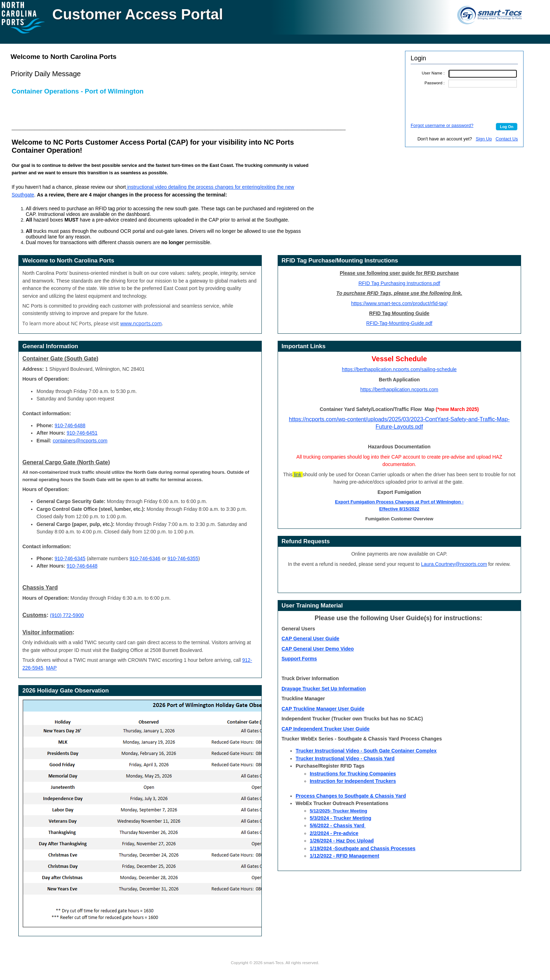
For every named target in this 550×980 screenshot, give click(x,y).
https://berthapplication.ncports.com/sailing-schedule (399, 369)
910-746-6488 (70, 425)
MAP (51, 668)
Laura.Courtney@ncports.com (454, 564)
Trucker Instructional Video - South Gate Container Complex (366, 751)
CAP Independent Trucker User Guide (325, 729)
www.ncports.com (141, 323)
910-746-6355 (183, 558)
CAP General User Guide (310, 639)
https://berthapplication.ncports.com (399, 389)
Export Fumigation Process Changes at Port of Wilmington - (399, 502)
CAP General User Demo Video (318, 649)
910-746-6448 (82, 566)
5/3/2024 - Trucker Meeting (340, 818)
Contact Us (507, 139)
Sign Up (484, 139)
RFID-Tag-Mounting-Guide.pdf (399, 323)
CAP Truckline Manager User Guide (323, 709)
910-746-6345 (70, 558)
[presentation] (464, 105)
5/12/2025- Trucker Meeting (339, 811)
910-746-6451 (82, 433)
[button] (507, 127)
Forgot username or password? (442, 125)
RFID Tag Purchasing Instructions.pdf (399, 283)
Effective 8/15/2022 (399, 509)
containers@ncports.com (80, 441)
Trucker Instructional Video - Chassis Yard (345, 758)
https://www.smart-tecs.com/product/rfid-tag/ (399, 303)
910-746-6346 (145, 558)
